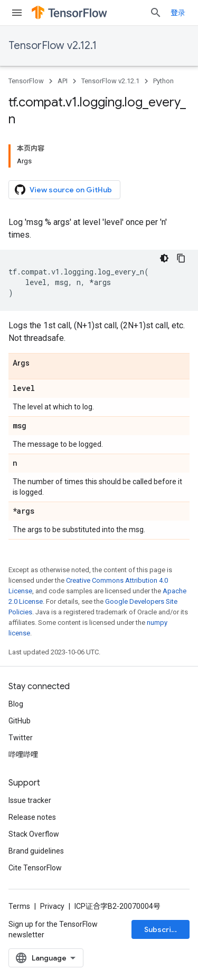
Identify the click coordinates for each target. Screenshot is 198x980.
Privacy (52, 906)
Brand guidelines (36, 851)
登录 (178, 13)
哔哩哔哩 (23, 754)
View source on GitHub (63, 190)
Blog (16, 704)
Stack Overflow (34, 834)
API (63, 81)
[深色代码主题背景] (164, 258)
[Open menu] (17, 13)
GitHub (20, 721)
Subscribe (162, 929)
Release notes (32, 817)
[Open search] (156, 13)
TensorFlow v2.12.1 (53, 46)
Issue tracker (30, 800)
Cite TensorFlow (35, 868)
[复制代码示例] (181, 258)
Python (163, 81)
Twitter (21, 738)
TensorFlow (26, 81)
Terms (19, 906)
